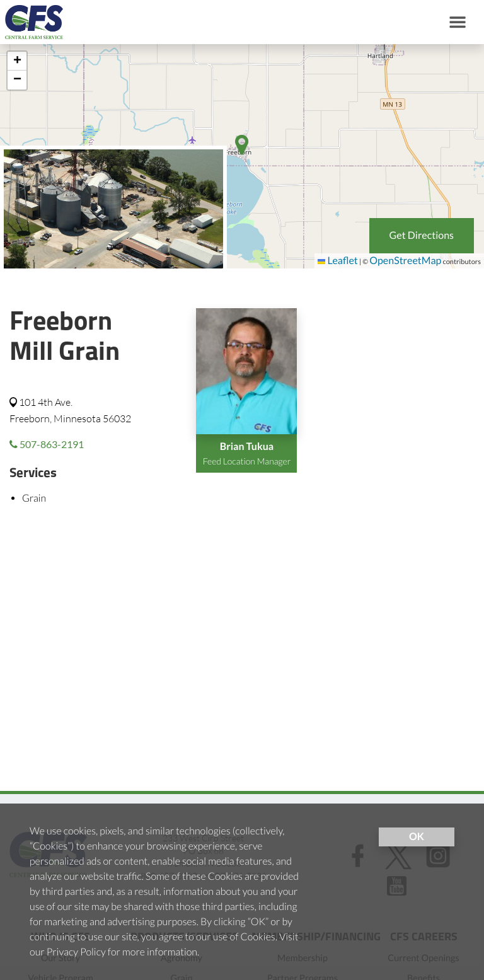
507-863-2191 (47, 444)
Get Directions (422, 235)
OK (417, 837)
